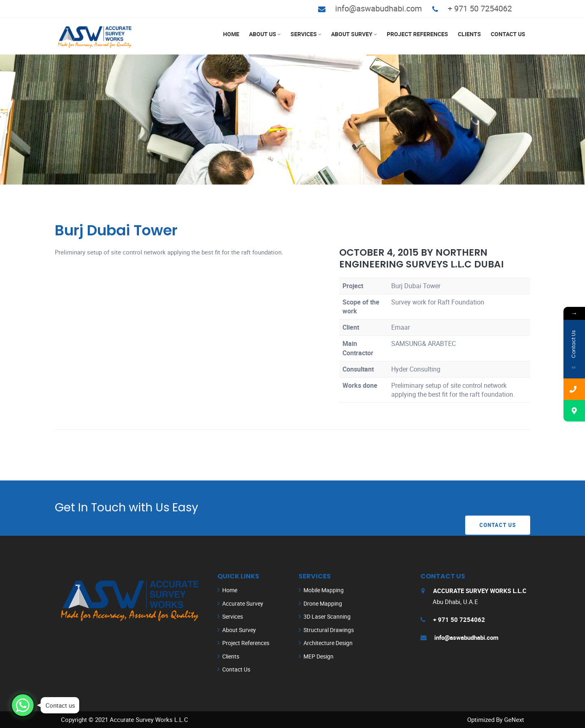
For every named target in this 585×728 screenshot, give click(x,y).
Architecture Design (328, 643)
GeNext (514, 719)
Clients (469, 34)
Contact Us (508, 34)
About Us (263, 34)
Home (231, 34)
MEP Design (318, 656)
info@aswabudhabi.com (379, 8)
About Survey (352, 34)
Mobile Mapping (324, 590)
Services (304, 34)
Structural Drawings (329, 630)
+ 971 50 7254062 (480, 8)
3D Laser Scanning (327, 616)
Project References (417, 34)
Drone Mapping (323, 603)
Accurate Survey (243, 603)
